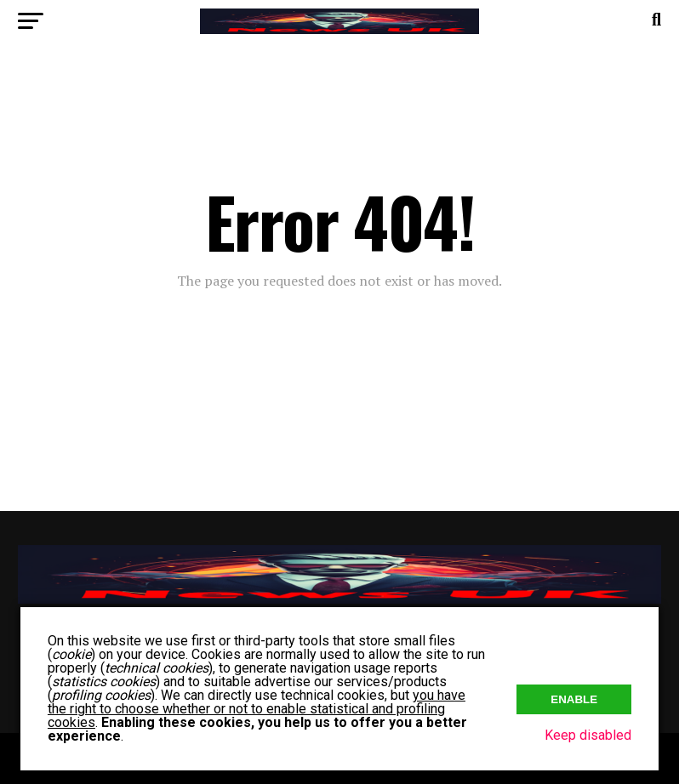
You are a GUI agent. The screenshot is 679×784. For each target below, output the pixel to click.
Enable (574, 699)
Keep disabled (588, 735)
